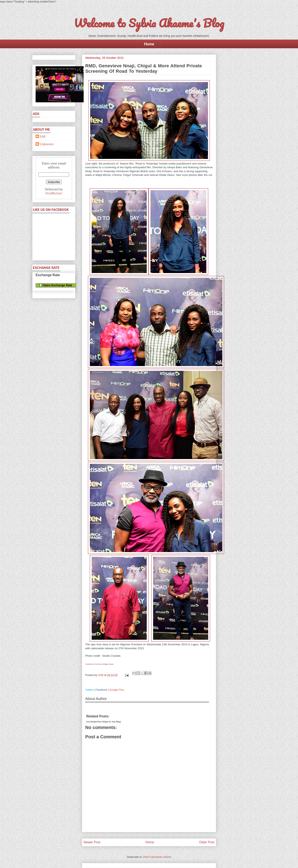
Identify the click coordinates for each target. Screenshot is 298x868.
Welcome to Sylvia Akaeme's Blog (149, 23)
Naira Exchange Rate (56, 285)
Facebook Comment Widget (97, 664)
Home (149, 44)
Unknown (47, 144)
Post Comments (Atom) (157, 857)
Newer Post (92, 842)
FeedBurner (54, 193)
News (111, 664)
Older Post (207, 842)
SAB (43, 137)
